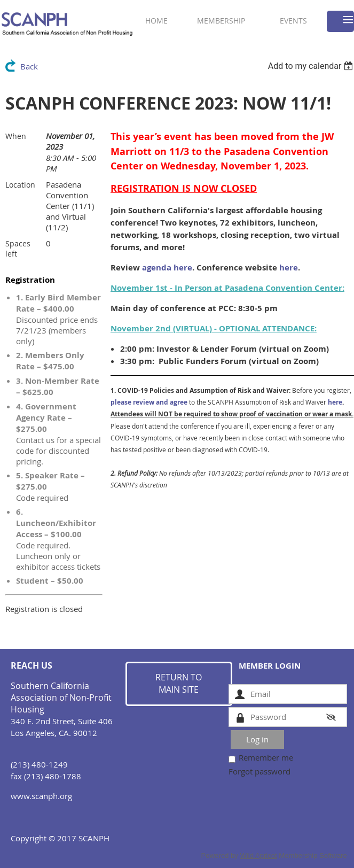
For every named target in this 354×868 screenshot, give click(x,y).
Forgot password (259, 771)
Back (29, 66)
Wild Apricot (258, 855)
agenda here (167, 268)
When (16, 136)
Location (20, 185)
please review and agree (149, 402)
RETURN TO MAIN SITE (179, 684)
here (289, 268)
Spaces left (18, 249)
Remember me (266, 757)
